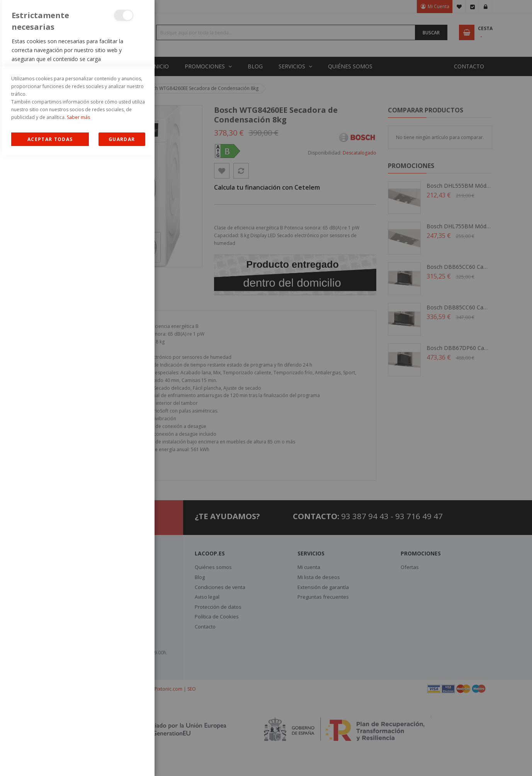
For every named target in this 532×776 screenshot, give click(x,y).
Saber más (78, 738)
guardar (122, 760)
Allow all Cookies (50, 760)
